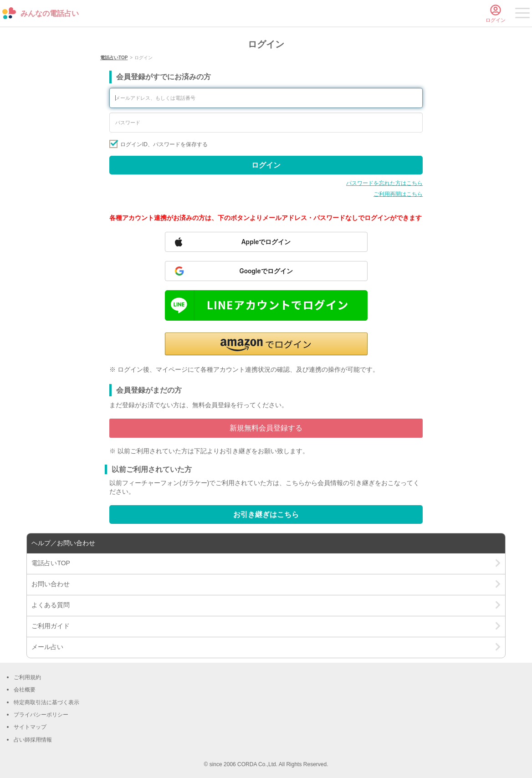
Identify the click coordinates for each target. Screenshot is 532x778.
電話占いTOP (114, 58)
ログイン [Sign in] (266, 165)
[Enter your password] (266, 123)
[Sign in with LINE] (266, 305)
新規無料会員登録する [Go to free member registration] (266, 428)
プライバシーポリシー (41, 715)
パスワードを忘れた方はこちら (384, 183)
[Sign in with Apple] (266, 242)
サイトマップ (30, 727)
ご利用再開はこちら (398, 194)
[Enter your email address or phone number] (266, 98)
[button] (266, 344)
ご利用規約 (27, 677)
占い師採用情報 (33, 740)
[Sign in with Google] (266, 271)
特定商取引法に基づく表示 (46, 702)
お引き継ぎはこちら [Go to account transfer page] (266, 514)
